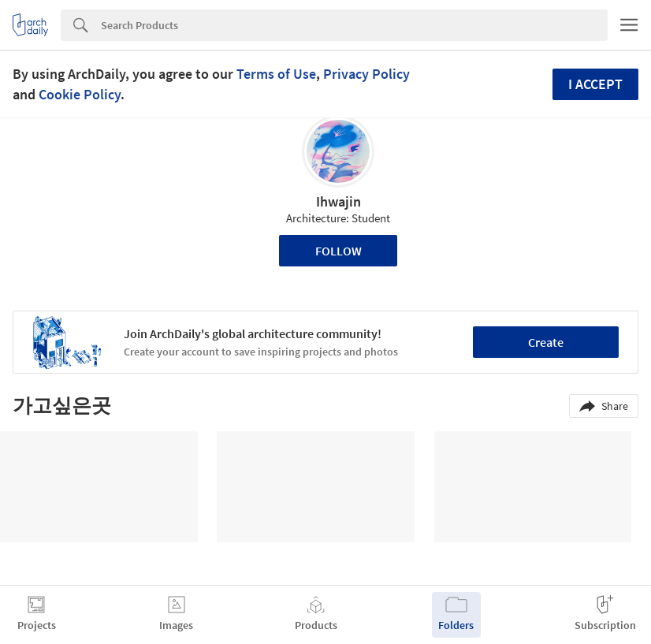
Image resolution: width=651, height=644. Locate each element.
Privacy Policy (366, 74)
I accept (595, 84)
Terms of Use (276, 74)
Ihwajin (339, 201)
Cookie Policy (80, 94)
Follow (339, 251)
